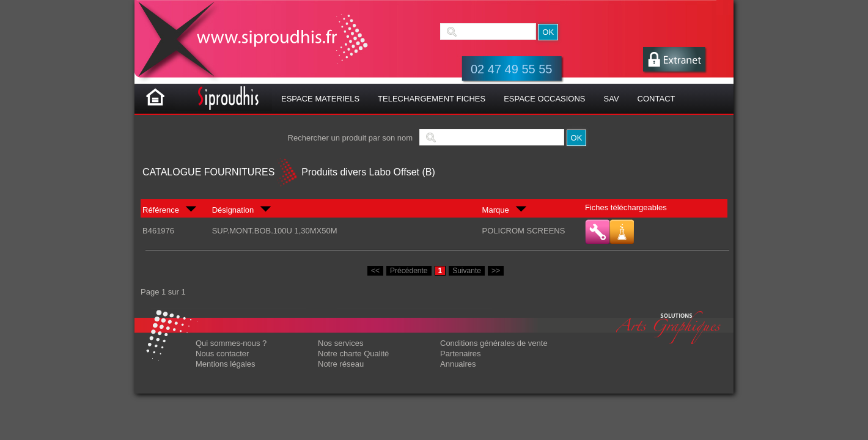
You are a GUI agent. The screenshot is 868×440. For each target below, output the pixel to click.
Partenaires (460, 354)
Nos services (340, 343)
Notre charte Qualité (353, 354)
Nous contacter (222, 354)
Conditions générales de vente (494, 343)
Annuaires (458, 364)
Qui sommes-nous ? (231, 343)
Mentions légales (226, 364)
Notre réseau (341, 364)
